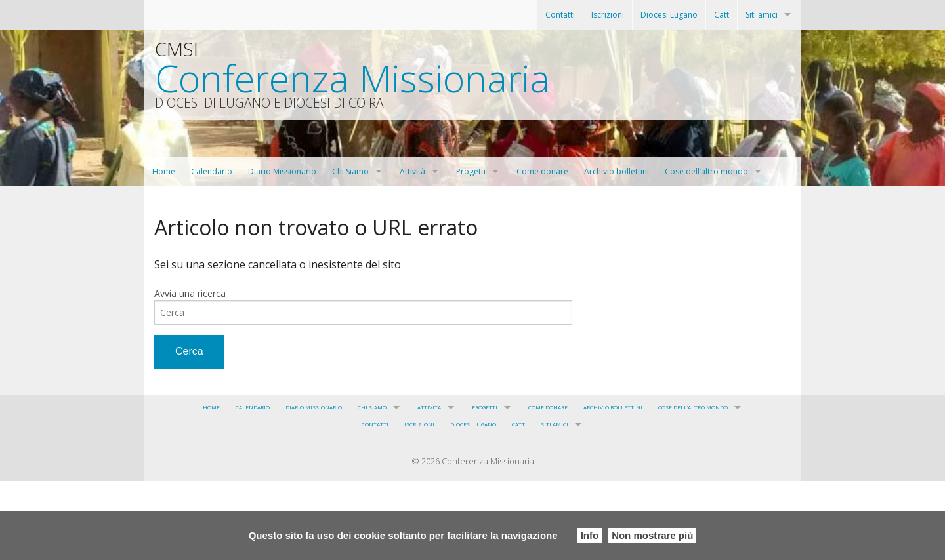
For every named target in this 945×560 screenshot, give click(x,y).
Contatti (560, 15)
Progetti (471, 171)
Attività (412, 171)
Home (164, 171)
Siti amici (762, 15)
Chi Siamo (350, 171)
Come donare (542, 171)
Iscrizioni (608, 15)
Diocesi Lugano (669, 15)
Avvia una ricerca (190, 293)
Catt (722, 15)
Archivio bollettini (617, 171)
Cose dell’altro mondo (706, 171)
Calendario (212, 171)
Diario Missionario (282, 171)
